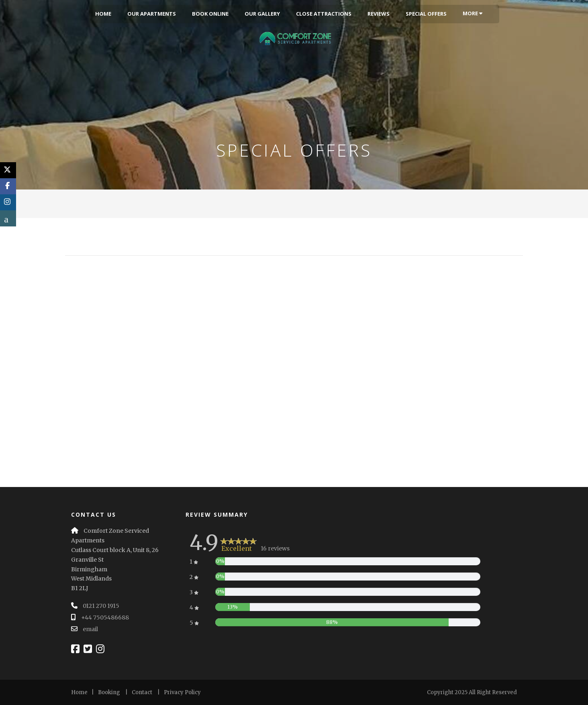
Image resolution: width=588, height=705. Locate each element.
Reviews (379, 14)
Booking (109, 692)
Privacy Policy (182, 692)
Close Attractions (324, 14)
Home (103, 14)
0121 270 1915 (101, 606)
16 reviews (275, 548)
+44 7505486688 (105, 617)
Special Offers (426, 14)
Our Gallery (262, 14)
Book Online (210, 14)
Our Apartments (152, 14)
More (473, 13)
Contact (142, 692)
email (90, 629)
